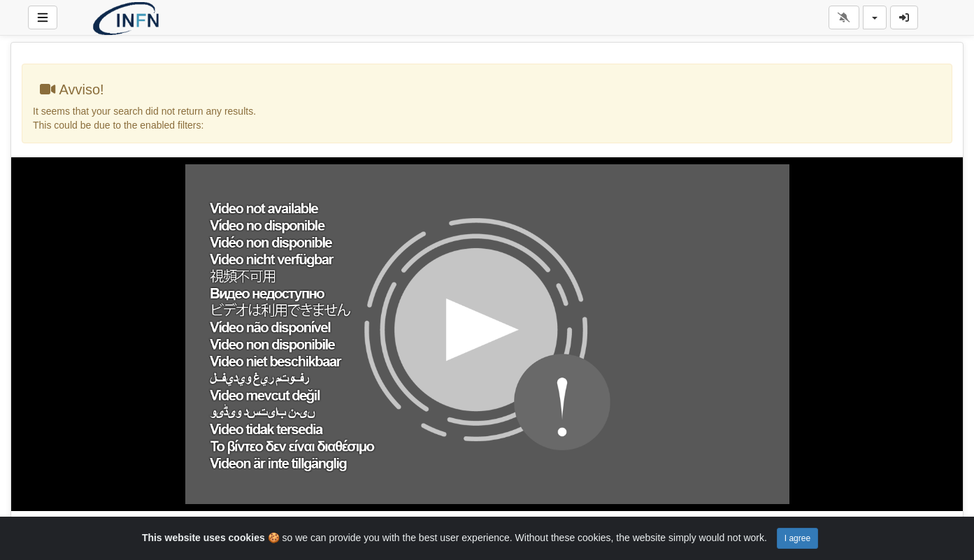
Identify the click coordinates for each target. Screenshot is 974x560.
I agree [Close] (797, 538)
